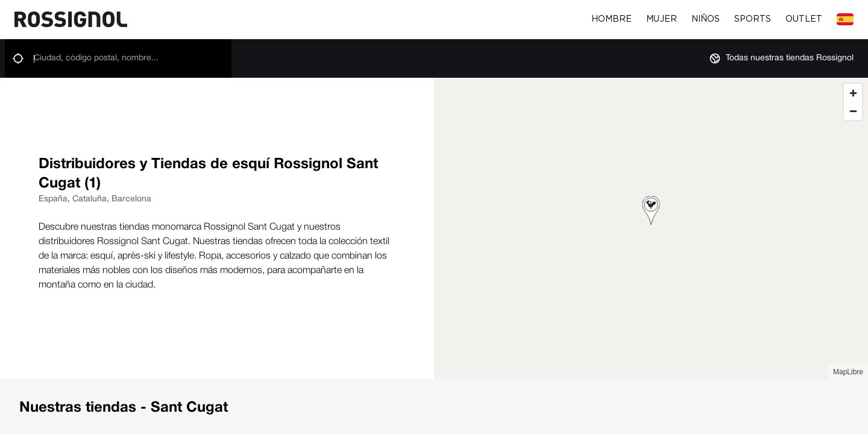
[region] (651, 228)
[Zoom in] (853, 93)
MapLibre (848, 372)
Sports (753, 19)
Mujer (662, 19)
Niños (706, 19)
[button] (651, 212)
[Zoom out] (853, 111)
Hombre (612, 19)
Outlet (804, 19)
